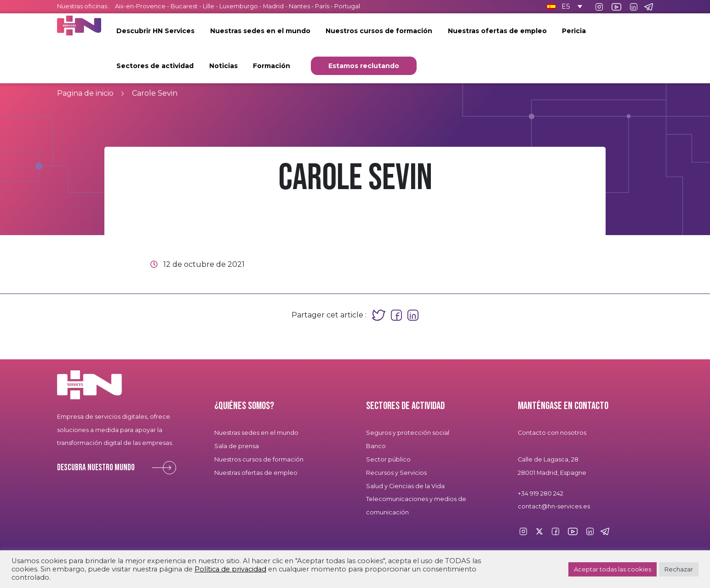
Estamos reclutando (364, 66)
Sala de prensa (237, 446)
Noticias (223, 66)
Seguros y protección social (408, 433)
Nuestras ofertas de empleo (497, 31)
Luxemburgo (239, 6)
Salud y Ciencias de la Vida (405, 486)
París (323, 6)
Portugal (347, 6)
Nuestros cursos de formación (379, 31)
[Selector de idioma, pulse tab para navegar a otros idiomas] (563, 6)
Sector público (388, 459)
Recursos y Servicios (396, 473)
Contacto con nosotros (552, 433)
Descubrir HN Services (155, 31)
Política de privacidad (230, 569)
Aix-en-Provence (140, 6)
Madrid (273, 6)
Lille (209, 6)
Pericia (574, 31)
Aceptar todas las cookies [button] (613, 569)
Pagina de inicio (85, 93)
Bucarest (184, 6)
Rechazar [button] (679, 569)
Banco (376, 446)
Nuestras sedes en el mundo (260, 31)
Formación (272, 66)
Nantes (299, 6)
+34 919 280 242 (541, 493)
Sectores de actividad (155, 66)
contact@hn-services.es (554, 506)
